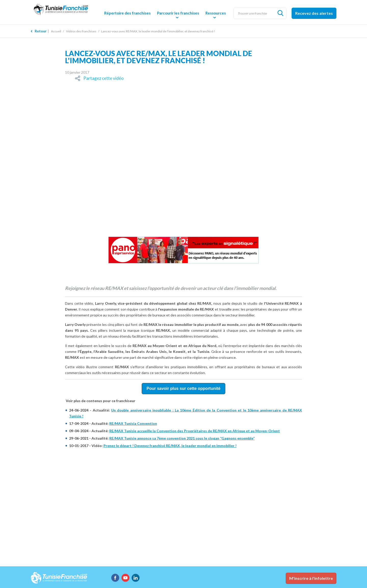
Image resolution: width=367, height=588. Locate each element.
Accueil (56, 31)
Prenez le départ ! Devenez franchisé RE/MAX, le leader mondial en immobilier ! (170, 446)
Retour (41, 31)
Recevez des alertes (314, 13)
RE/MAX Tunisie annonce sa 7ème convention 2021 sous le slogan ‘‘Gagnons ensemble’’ (182, 438)
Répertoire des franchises (127, 13)
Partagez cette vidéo (102, 78)
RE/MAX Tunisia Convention (133, 423)
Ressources (216, 13)
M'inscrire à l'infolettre (311, 578)
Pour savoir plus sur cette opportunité (183, 388)
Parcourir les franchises (178, 13)
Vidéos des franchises (81, 31)
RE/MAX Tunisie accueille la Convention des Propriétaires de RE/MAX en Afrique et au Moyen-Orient (195, 431)
